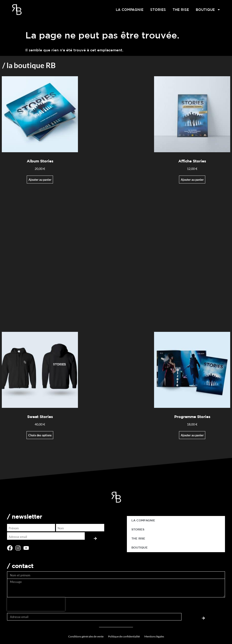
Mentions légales (154, 636)
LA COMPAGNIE (130, 10)
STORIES (158, 10)
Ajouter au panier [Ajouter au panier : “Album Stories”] (40, 180)
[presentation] (36, 604)
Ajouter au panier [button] (192, 435)
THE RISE (181, 10)
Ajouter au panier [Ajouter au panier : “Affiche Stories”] (192, 180)
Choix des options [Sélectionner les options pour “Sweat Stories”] (40, 435)
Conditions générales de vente (86, 636)
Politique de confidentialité (124, 636)
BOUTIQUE (208, 10)
